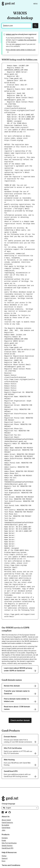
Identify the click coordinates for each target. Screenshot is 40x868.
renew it (18, 44)
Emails (4, 823)
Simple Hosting (7, 828)
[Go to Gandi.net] (8, 4)
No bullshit (5, 808)
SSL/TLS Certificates (9, 826)
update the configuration (27, 40)
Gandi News (6, 811)
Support (5, 841)
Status (4, 839)
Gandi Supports (7, 805)
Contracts (5, 854)
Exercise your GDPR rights (11, 857)
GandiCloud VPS (7, 831)
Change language (8, 787)
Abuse (4, 852)
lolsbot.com (10, 34)
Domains (5, 821)
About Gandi (6, 803)
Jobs (3, 813)
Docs (4, 844)
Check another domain (20, 703)
